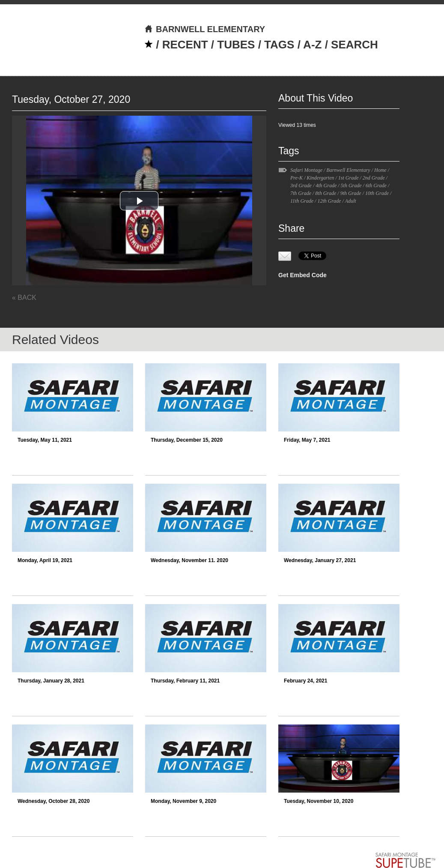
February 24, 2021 (305, 681)
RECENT (185, 45)
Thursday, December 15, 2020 (187, 440)
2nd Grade (374, 178)
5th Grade (351, 186)
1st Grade (349, 178)
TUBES (236, 45)
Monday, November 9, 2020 (183, 801)
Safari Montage (306, 170)
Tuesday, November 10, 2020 (319, 801)
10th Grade (377, 193)
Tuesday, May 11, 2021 (45, 440)
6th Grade (376, 186)
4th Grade (326, 186)
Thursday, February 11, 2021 (185, 681)
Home (380, 170)
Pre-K (296, 178)
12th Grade (329, 201)
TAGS (279, 45)
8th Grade (326, 193)
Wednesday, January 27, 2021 (320, 560)
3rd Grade (301, 186)
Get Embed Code (302, 275)
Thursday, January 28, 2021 (51, 681)
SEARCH (355, 45)
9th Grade (351, 193)
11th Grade (302, 201)
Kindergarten (320, 178)
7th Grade (301, 193)
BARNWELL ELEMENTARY (205, 29)
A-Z (312, 45)
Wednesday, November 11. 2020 (189, 560)
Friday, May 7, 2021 (307, 440)
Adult (351, 201)
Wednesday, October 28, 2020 (54, 801)
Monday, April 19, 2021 (45, 560)
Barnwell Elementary (348, 170)
